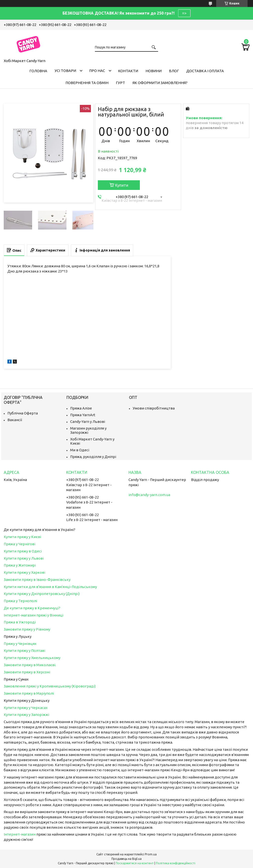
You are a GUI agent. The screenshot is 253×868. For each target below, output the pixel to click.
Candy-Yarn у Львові (88, 422)
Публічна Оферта (23, 413)
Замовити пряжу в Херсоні (27, 672)
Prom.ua (151, 854)
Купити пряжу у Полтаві (24, 651)
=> (184, 13)
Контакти (128, 71)
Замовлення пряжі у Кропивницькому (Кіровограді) (50, 686)
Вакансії (15, 420)
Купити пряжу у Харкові (24, 572)
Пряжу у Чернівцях (20, 644)
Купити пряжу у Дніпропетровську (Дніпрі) (42, 594)
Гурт (120, 83)
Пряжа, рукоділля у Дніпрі (93, 457)
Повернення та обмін (87, 83)
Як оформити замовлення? (160, 83)
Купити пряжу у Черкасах (26, 708)
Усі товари (65, 71)
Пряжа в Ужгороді (20, 622)
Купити (122, 185)
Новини (154, 71)
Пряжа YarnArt (83, 415)
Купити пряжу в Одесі (23, 551)
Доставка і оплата (205, 71)
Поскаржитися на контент (135, 863)
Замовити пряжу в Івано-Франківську (37, 580)
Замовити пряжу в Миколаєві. (30, 665)
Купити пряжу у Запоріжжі (26, 715)
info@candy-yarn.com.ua (149, 495)
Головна (38, 71)
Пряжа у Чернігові (20, 544)
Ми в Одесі (80, 450)
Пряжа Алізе (81, 408)
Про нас (97, 71)
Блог (174, 71)
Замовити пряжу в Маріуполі (29, 693)
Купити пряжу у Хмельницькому (32, 658)
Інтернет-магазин (20, 834)
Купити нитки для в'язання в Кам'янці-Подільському (50, 587)
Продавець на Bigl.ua (126, 859)
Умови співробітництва (154, 408)
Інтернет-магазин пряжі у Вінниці (33, 615)
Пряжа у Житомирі (20, 565)
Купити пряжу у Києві (22, 537)
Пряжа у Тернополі (20, 601)
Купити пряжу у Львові (24, 558)
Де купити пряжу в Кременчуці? (32, 608)
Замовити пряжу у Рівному (27, 629)
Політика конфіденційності (176, 863)
